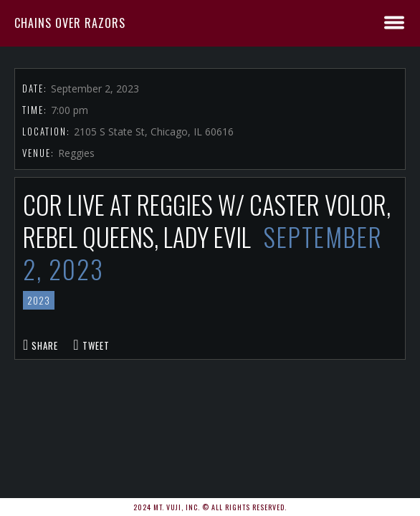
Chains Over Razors (70, 23)
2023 (39, 300)
